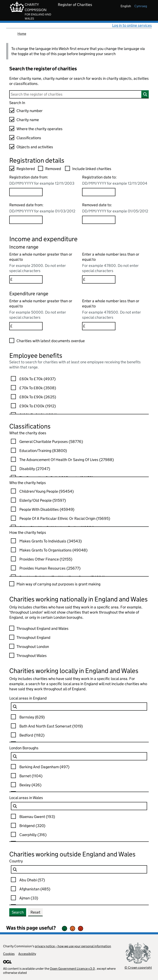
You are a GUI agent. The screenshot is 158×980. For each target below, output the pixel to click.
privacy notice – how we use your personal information (73, 946)
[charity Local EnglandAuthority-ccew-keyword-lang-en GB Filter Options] (79, 707)
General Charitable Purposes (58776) (51, 442)
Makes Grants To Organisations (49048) (53, 550)
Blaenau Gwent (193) (37, 817)
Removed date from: (26, 205)
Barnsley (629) (32, 717)
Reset (35, 912)
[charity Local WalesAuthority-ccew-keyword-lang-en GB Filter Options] (79, 806)
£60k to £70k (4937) (37, 379)
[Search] (79, 94)
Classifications (29, 138)
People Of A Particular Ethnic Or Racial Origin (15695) (65, 518)
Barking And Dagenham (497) (44, 767)
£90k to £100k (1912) (38, 406)
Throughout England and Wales (42, 628)
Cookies (9, 954)
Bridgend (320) (32, 826)
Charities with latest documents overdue (51, 341)
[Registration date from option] (26, 192)
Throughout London (33, 647)
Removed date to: (97, 205)
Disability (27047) (35, 469)
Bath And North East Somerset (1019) (51, 726)
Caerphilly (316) (33, 835)
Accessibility (27, 954)
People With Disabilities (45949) (47, 509)
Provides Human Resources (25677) (50, 568)
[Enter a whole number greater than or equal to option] (26, 279)
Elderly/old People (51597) (43, 500)
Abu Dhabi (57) (32, 880)
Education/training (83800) (43, 451)
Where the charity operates (39, 129)
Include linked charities (92, 169)
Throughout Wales (32, 656)
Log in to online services (132, 25)
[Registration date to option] (99, 192)
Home (22, 34)
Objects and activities (35, 147)
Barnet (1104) (31, 776)
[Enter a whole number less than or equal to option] (99, 279)
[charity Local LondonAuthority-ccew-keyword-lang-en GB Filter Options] (79, 756)
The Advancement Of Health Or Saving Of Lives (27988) (67, 460)
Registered (26, 169)
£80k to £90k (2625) (38, 397)
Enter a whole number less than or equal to (111, 257)
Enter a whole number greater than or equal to (41, 257)
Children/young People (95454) (46, 491)
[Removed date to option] (99, 220)
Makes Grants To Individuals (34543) (51, 541)
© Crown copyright (138, 968)
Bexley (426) (30, 785)
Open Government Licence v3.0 (72, 969)
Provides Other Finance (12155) (46, 559)
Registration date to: (99, 177)
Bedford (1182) (32, 735)
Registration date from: (29, 177)
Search (18, 912)
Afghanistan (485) (35, 889)
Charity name (28, 120)
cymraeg (141, 6)
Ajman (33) (29, 898)
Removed (53, 169)
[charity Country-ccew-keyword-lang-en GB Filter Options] (79, 869)
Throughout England (33, 638)
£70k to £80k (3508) (38, 388)
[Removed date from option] (26, 220)
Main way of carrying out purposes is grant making (58, 584)
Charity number (30, 111)
